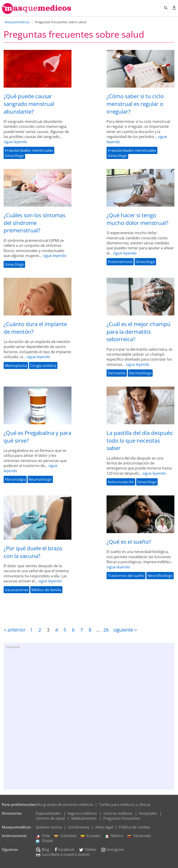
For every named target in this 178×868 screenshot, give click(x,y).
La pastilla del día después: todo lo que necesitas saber (140, 440)
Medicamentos (84, 818)
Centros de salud (50, 818)
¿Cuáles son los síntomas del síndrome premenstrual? (34, 223)
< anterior (15, 630)
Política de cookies (134, 827)
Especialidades (48, 813)
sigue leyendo (15, 142)
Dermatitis (117, 373)
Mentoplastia (16, 366)
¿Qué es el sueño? (129, 542)
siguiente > (125, 630)
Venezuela (139, 836)
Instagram (113, 849)
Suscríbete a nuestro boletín (63, 854)
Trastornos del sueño (126, 576)
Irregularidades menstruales (29, 150)
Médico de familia (46, 590)
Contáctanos (79, 827)
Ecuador (91, 836)
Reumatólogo (40, 479)
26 (106, 630)
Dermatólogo (140, 373)
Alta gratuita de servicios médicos (64, 805)
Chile (43, 836)
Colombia (65, 836)
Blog (42, 849)
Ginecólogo (14, 155)
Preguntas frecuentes (122, 818)
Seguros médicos (82, 813)
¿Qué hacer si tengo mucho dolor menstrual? (137, 219)
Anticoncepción (121, 482)
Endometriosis (120, 262)
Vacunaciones (17, 590)
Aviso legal (104, 827)
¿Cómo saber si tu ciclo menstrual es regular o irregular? (135, 104)
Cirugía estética (43, 366)
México (114, 836)
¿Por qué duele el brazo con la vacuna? (33, 552)
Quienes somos (49, 827)
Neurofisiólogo (160, 576)
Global (44, 841)
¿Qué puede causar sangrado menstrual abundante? (29, 104)
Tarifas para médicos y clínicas (125, 805)
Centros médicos (118, 813)
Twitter (88, 849)
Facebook (64, 849)
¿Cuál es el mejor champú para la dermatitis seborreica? (139, 331)
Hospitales (148, 813)
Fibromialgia (15, 479)
